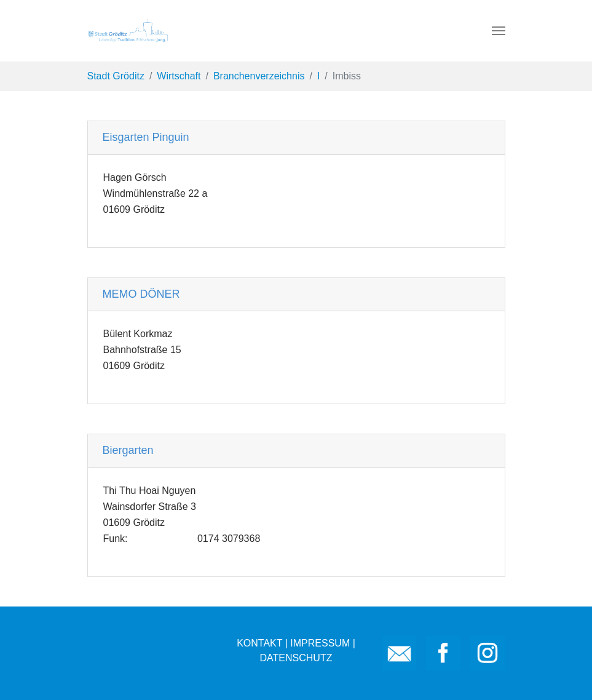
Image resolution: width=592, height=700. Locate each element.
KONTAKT (259, 643)
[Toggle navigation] (499, 31)
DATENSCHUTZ (296, 658)
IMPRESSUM (320, 643)
